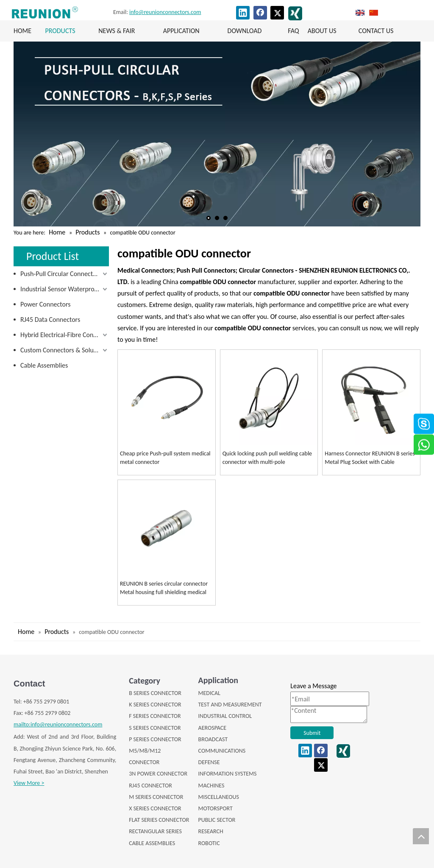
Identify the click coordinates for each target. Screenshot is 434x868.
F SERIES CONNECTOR (155, 716)
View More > (29, 783)
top (421, 836)
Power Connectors (45, 304)
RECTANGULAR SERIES (155, 831)
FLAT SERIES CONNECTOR (159, 820)
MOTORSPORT (216, 808)
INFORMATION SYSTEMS (228, 774)
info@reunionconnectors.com (165, 12)
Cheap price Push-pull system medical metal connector (165, 458)
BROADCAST (213, 739)
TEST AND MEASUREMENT (230, 705)
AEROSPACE (213, 728)
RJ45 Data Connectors (50, 320)
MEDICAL (209, 693)
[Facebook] (260, 13)
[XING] (295, 13)
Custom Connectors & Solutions (64, 350)
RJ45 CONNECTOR (150, 786)
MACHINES (211, 786)
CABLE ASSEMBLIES (152, 843)
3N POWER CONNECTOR (158, 774)
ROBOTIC (209, 843)
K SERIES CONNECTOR (155, 705)
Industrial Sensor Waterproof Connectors (65, 289)
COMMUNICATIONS (222, 751)
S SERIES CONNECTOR (155, 728)
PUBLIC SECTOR (217, 820)
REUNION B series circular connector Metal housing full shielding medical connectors (164, 588)
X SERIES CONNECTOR (155, 808)
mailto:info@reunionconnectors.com (58, 724)
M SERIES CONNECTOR (156, 797)
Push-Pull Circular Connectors (61, 274)
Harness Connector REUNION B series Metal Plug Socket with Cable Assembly (370, 458)
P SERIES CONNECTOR (155, 739)
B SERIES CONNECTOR (155, 693)
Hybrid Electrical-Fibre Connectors (65, 335)
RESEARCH (211, 831)
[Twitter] (277, 13)
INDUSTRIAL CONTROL (225, 716)
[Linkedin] (243, 13)
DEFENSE (209, 762)
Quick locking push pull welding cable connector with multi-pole (267, 458)
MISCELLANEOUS (219, 797)
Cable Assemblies (44, 365)
